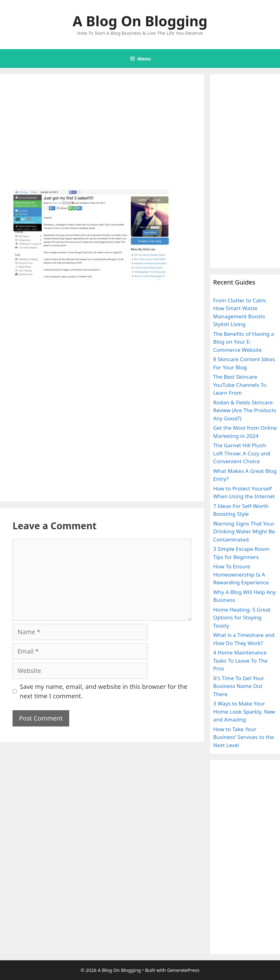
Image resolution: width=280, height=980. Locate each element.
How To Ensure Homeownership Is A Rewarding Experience (241, 574)
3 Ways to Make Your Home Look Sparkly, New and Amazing (244, 711)
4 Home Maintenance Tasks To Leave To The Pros (241, 660)
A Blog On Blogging (140, 21)
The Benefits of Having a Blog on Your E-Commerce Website (244, 342)
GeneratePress (183, 970)
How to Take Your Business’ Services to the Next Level (244, 737)
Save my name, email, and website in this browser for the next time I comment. (104, 691)
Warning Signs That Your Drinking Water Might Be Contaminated (244, 531)
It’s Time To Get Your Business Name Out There (239, 686)
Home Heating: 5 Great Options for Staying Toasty (242, 618)
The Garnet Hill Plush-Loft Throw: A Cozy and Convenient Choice (242, 453)
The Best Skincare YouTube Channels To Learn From (240, 385)
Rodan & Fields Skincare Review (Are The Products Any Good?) (245, 410)
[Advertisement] (102, 143)
